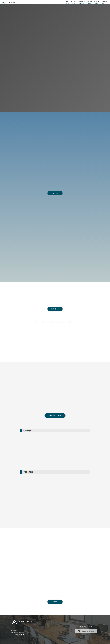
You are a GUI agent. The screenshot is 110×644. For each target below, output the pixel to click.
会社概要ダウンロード (55, 416)
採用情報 (55, 602)
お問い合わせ (55, 309)
